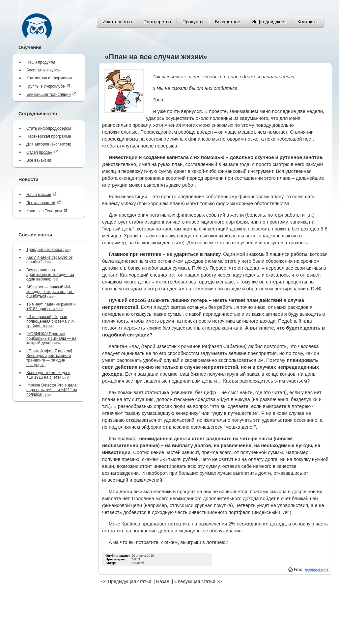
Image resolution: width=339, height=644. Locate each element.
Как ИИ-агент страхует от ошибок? (49, 260)
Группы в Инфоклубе (48, 86)
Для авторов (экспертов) (49, 144)
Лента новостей (44, 203)
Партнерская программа (49, 136)
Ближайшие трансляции (51, 94)
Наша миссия (42, 194)
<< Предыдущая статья (126, 581)
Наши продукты (41, 62)
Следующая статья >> (198, 581)
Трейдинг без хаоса (48, 250)
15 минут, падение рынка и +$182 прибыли (51, 307)
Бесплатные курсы (43, 70)
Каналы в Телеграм (47, 211)
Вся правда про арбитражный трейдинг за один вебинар (50, 275)
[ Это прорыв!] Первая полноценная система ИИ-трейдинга (51, 321)
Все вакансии (39, 160)
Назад (163, 581)
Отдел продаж (42, 152)
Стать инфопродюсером (49, 128)
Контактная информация (49, 78)
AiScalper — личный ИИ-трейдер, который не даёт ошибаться (50, 292)
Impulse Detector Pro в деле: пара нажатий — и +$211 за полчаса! (52, 390)
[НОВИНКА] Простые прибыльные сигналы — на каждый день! (51, 338)
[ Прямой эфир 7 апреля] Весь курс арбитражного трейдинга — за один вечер (49, 358)
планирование (317, 569)
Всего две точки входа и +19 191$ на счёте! (48, 375)
